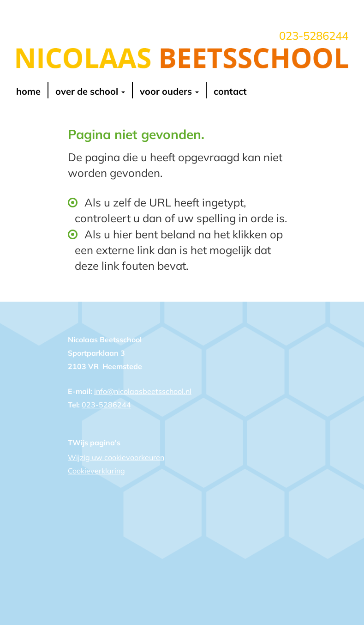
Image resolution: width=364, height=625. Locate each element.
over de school (90, 91)
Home (28, 91)
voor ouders (169, 91)
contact (230, 91)
